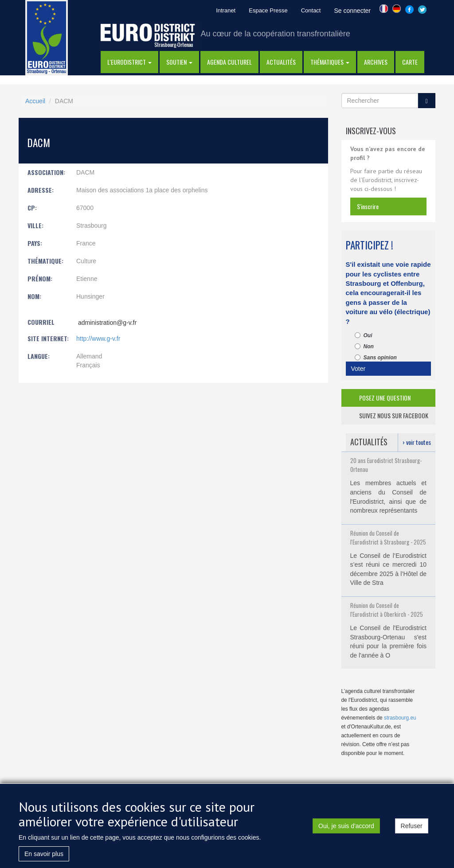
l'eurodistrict (129, 62)
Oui (364, 335)
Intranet (226, 10)
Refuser (412, 833)
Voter (358, 369)
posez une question (385, 398)
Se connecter (352, 11)
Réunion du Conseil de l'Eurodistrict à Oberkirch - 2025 (387, 610)
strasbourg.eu (400, 718)
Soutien (179, 62)
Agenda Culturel (229, 62)
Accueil (35, 101)
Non (364, 346)
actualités (281, 62)
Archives (376, 62)
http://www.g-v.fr (98, 339)
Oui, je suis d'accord (346, 833)
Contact (311, 10)
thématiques (330, 62)
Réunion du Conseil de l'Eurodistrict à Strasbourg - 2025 (388, 537)
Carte (410, 62)
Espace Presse (268, 10)
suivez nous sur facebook (394, 415)
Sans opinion (376, 358)
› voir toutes (417, 442)
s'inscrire (368, 206)
